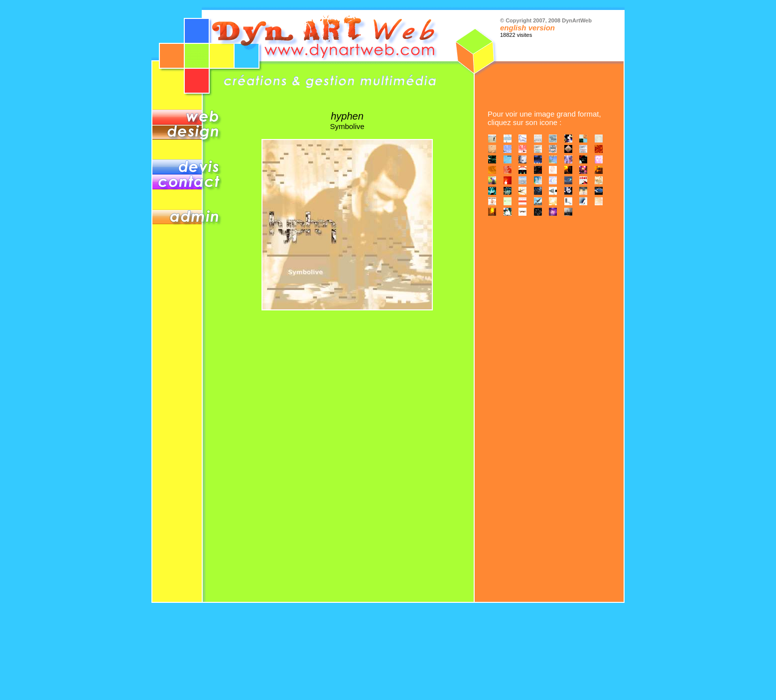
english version (527, 28)
